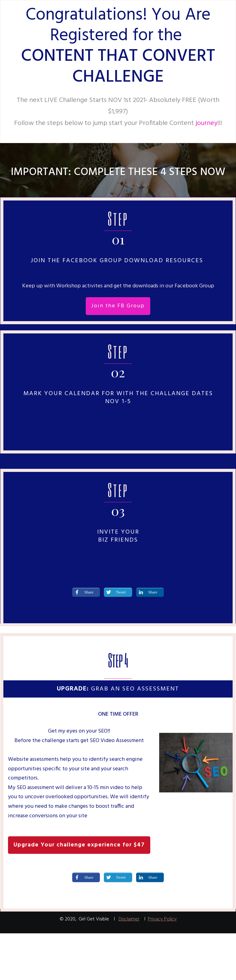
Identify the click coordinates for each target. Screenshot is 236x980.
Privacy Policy (162, 919)
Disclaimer (129, 919)
